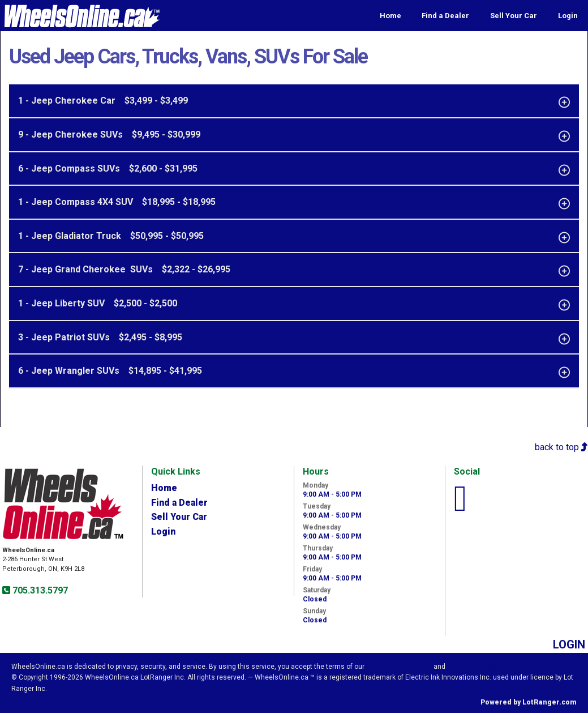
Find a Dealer (445, 16)
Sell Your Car (514, 16)
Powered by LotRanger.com (529, 702)
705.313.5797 (39, 590)
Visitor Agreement (399, 667)
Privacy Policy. (472, 667)
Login (568, 16)
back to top (561, 447)
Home (390, 16)
